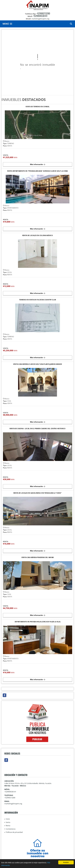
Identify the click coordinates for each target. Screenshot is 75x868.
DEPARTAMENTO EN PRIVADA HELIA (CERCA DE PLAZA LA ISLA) (38, 622)
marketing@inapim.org (13, 804)
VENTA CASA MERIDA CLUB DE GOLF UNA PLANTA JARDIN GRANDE (38, 364)
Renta (8, 826)
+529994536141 (40, 16)
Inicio (8, 819)
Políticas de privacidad (14, 832)
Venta (8, 822)
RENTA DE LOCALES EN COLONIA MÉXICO (38, 236)
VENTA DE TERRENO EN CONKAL (37, 107)
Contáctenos (11, 829)
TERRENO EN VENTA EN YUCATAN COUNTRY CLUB (38, 300)
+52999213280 (43, 13)
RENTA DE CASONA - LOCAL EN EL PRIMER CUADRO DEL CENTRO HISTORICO (37, 429)
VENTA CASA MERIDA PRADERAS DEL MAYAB (37, 558)
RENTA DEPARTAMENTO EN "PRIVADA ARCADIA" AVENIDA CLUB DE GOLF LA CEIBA (37, 171)
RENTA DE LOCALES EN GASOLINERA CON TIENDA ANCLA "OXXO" (38, 493)
